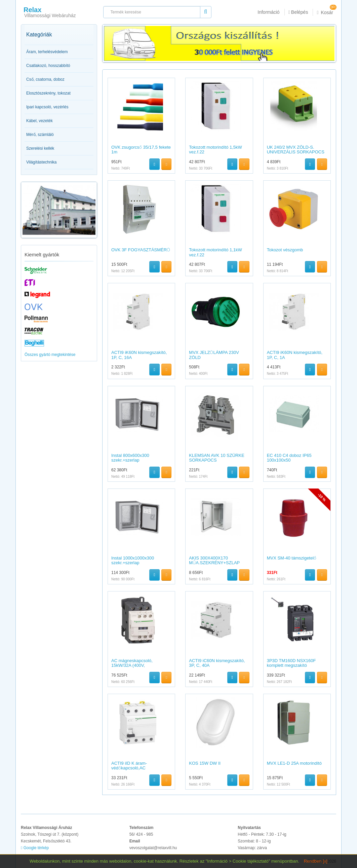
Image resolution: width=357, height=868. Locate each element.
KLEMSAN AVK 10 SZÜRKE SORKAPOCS (217, 458)
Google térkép (35, 848)
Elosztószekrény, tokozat (48, 93)
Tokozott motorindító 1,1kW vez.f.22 (215, 252)
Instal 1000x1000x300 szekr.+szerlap (133, 560)
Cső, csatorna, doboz (45, 79)
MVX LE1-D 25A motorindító (294, 763)
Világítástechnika (42, 162)
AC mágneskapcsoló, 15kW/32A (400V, (132, 663)
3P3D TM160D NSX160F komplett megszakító (291, 663)
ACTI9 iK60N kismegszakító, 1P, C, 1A (295, 355)
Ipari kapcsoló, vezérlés (47, 107)
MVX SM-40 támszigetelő (292, 558)
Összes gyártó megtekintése (50, 355)
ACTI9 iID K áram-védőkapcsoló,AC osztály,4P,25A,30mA (132, 768)
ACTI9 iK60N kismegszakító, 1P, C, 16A (139, 355)
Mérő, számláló (40, 135)
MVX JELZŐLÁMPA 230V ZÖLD (214, 355)
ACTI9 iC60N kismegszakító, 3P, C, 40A (217, 663)
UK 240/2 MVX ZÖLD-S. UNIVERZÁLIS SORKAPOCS (296, 150)
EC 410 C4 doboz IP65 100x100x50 (289, 458)
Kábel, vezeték (39, 121)
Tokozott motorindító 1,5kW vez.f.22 (215, 150)
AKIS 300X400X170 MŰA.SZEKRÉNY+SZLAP (214, 560)
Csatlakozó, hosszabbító (48, 66)
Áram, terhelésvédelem (47, 52)
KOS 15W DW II (205, 763)
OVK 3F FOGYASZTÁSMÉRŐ (141, 250)
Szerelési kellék (40, 148)
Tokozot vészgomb (285, 250)
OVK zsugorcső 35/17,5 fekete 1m (141, 150)
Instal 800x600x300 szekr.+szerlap (130, 458)
